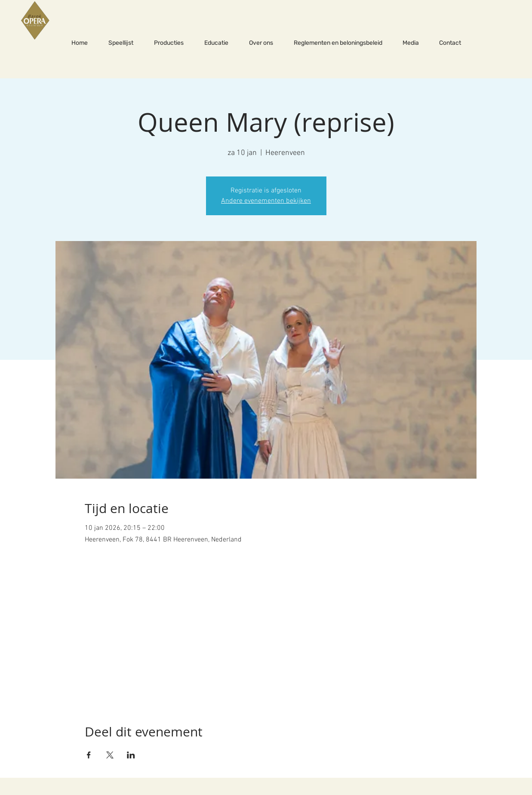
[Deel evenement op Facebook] (89, 755)
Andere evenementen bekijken (266, 201)
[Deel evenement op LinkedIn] (131, 755)
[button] (169, 43)
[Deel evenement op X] (110, 755)
